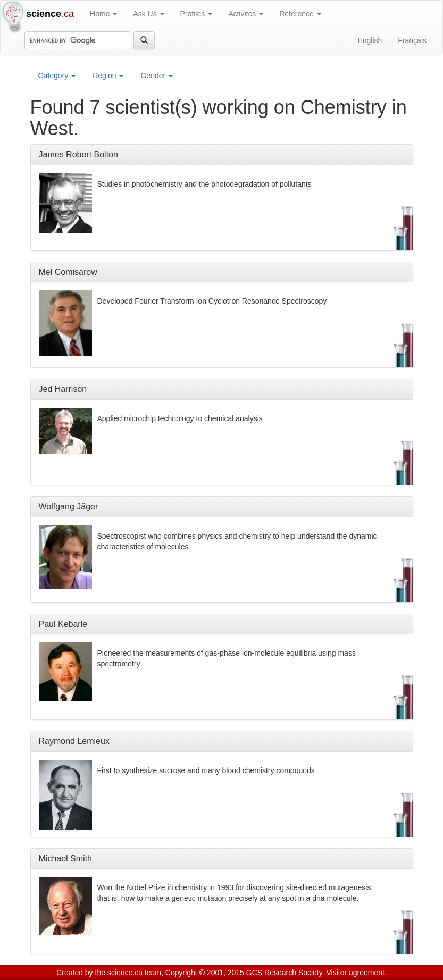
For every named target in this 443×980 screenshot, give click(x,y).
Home (103, 14)
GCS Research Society (284, 973)
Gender (157, 76)
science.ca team (134, 973)
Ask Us (148, 14)
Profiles (197, 14)
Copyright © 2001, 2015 (205, 973)
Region (108, 76)
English (370, 40)
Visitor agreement (356, 973)
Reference (300, 14)
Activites (246, 14)
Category (57, 76)
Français (412, 40)
